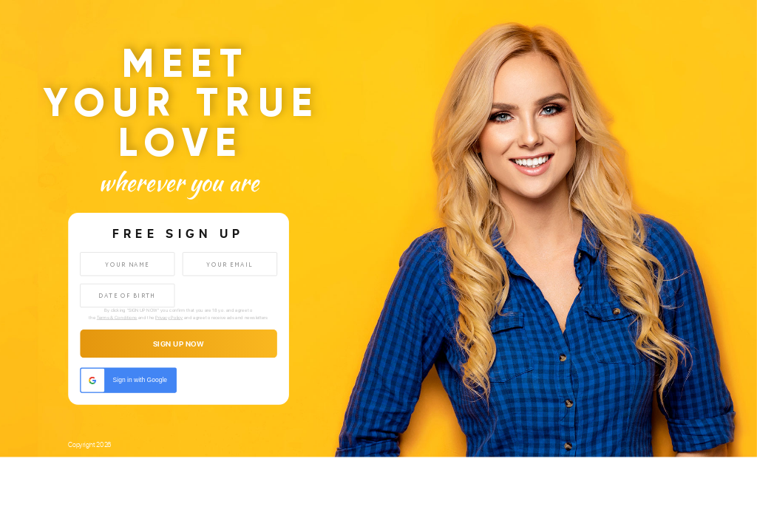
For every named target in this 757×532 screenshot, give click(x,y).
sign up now (179, 344)
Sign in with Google (124, 381)
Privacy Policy (169, 318)
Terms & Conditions (117, 318)
